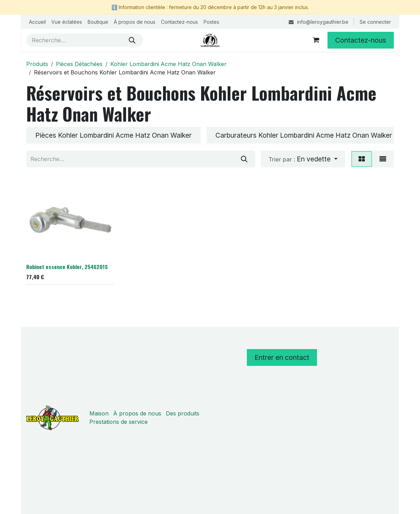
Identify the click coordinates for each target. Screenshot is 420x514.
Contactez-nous (361, 40)
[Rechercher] (132, 40)
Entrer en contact (282, 357)
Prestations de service (119, 422)
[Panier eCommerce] (316, 40)
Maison (99, 413)
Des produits (183, 413)
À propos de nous (137, 413)
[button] (303, 159)
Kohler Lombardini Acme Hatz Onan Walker (168, 64)
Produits (37, 64)
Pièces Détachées (79, 64)
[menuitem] (37, 22)
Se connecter (375, 22)
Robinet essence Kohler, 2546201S (67, 267)
